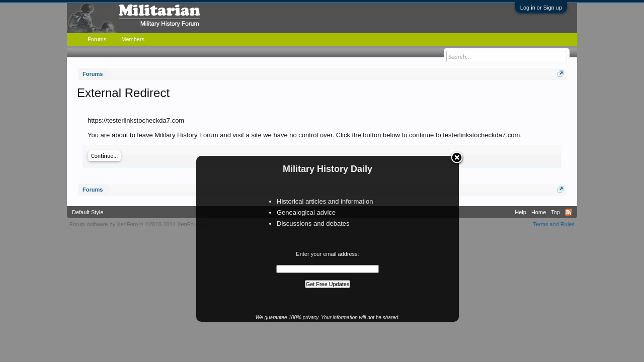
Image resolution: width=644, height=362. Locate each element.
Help (520, 212)
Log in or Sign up (541, 8)
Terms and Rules (554, 224)
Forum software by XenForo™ (139, 224)
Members (133, 39)
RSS (569, 212)
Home (539, 212)
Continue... (104, 156)
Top (555, 212)
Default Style (88, 212)
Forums (97, 39)
